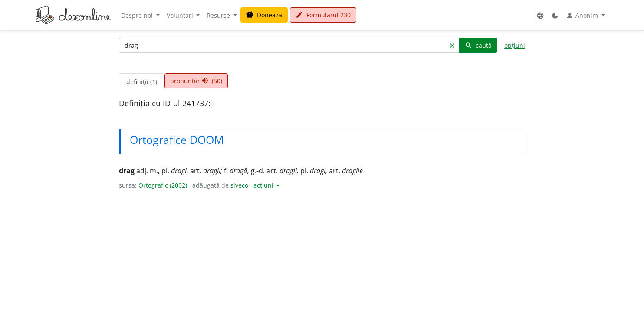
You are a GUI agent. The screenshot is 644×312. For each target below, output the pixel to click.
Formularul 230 (323, 15)
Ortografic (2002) (163, 185)
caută (478, 45)
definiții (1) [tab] (142, 82)
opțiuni (515, 45)
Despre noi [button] (138, 15)
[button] (540, 15)
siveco (239, 185)
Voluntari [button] (181, 15)
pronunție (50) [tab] (196, 81)
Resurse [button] (219, 15)
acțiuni (264, 185)
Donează (264, 15)
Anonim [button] (583, 16)
